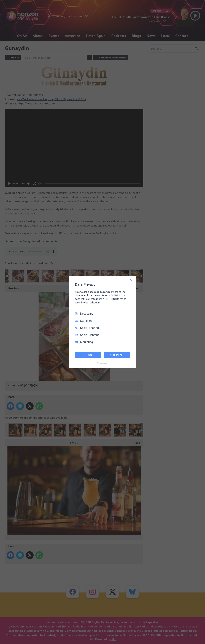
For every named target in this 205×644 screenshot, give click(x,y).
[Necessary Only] (131, 280)
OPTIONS (88, 355)
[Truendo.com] (102, 363)
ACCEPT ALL (117, 355)
